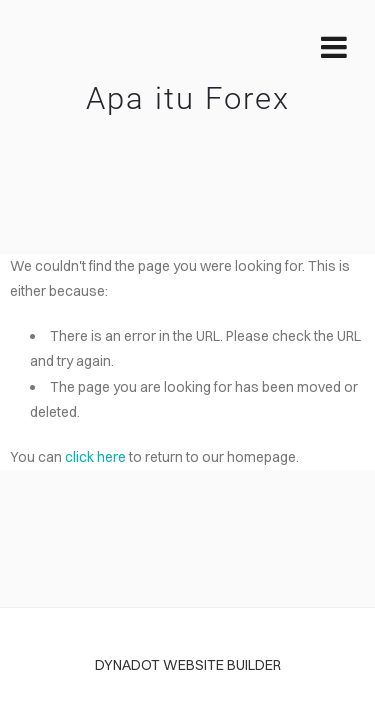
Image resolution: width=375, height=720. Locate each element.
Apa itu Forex (188, 98)
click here (95, 457)
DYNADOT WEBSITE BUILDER (188, 665)
